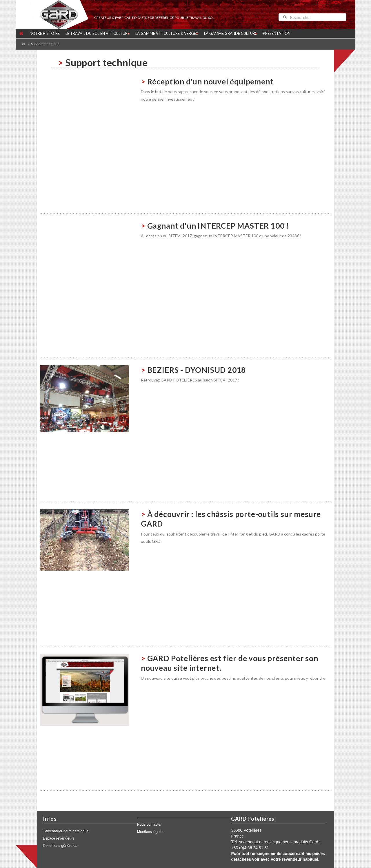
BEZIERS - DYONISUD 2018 (197, 370)
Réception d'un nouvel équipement (210, 82)
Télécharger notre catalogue (66, 831)
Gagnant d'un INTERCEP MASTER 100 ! (218, 226)
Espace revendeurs (59, 838)
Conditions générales (60, 846)
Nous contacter (149, 824)
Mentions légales (151, 832)
